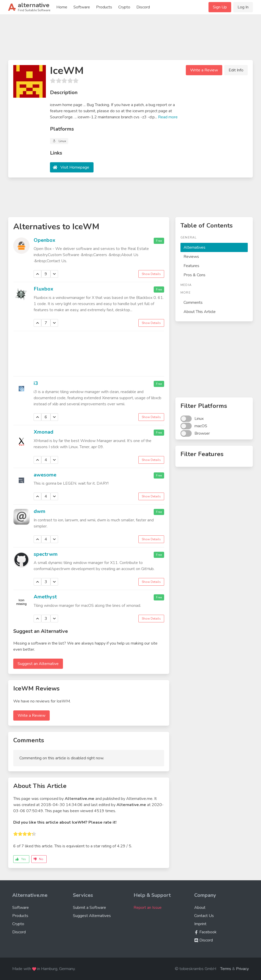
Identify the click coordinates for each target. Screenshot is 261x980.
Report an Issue (148, 908)
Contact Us (204, 916)
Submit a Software (89, 908)
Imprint (200, 924)
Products (104, 7)
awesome (45, 475)
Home (62, 7)
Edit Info (236, 70)
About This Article (200, 312)
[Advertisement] (130, 39)
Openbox (44, 240)
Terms (226, 969)
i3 (36, 383)
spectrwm (46, 554)
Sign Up (220, 7)
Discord (143, 7)
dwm (40, 511)
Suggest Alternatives (92, 916)
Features (191, 266)
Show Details (151, 274)
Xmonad (43, 432)
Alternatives (194, 247)
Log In (243, 7)
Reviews (191, 257)
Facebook (205, 932)
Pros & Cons (194, 275)
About (200, 908)
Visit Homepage (75, 167)
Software (82, 7)
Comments (193, 303)
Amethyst (45, 597)
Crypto (124, 7)
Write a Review (204, 70)
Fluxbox (43, 289)
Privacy (242, 969)
